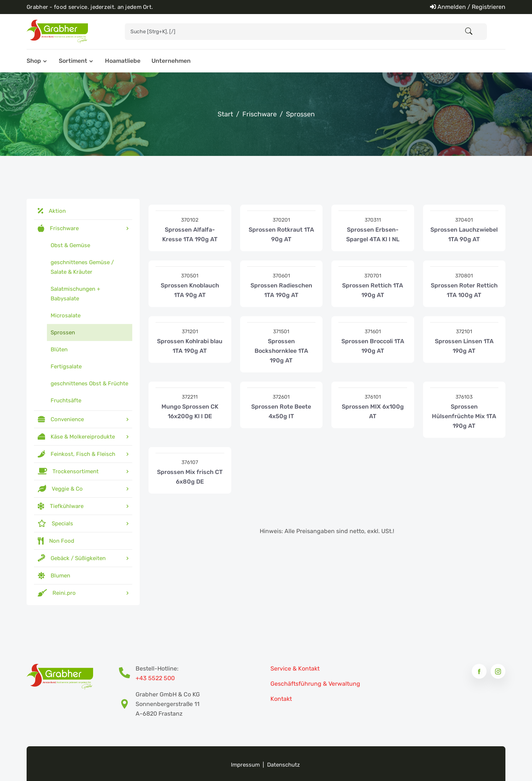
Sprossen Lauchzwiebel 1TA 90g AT (464, 234)
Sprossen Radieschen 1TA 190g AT (281, 290)
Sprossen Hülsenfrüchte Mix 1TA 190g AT (464, 416)
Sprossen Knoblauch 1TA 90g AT (190, 290)
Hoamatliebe (123, 61)
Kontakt (281, 699)
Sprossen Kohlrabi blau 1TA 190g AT (190, 346)
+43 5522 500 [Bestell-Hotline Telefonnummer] (155, 678)
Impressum (245, 765)
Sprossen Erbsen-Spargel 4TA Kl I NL (373, 234)
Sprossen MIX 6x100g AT (373, 411)
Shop (34, 61)
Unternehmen (171, 61)
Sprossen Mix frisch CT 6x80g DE (190, 477)
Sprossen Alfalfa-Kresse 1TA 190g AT (190, 234)
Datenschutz (284, 765)
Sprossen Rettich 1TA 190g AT (373, 290)
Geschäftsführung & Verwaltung (315, 684)
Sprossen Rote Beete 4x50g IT (281, 411)
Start (225, 114)
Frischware (260, 114)
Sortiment (73, 61)
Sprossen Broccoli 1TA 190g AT (373, 346)
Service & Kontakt (295, 669)
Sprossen (300, 114)
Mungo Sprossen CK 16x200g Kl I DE (190, 411)
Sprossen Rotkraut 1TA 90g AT (281, 234)
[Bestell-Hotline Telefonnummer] (127, 673)
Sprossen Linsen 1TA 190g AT (464, 346)
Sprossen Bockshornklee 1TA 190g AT (281, 351)
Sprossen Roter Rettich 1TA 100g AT (464, 290)
